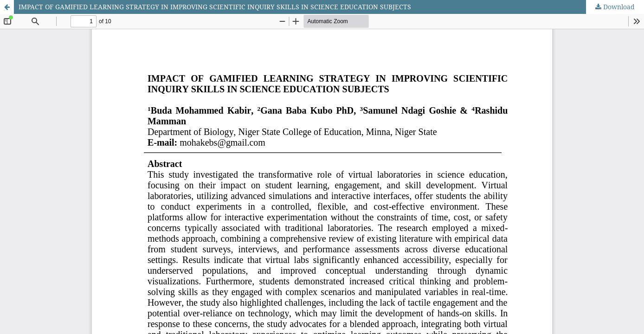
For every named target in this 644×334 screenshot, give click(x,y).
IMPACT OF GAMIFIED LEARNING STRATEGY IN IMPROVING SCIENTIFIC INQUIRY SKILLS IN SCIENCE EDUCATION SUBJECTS (215, 7)
